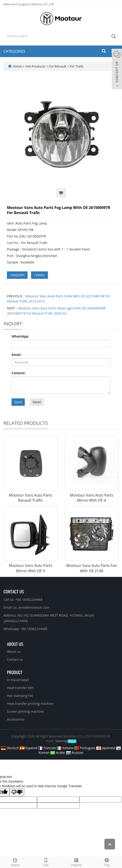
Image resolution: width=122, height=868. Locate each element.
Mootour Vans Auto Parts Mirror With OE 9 (30, 568)
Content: (19, 373)
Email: (17, 355)
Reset (37, 402)
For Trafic (76, 66)
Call (46, 862)
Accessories (16, 719)
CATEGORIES (14, 51)
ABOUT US (15, 644)
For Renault (57, 66)
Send (18, 402)
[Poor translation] (17, 792)
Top (107, 862)
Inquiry (76, 862)
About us (14, 652)
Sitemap (61, 741)
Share (15, 862)
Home (17, 66)
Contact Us (14, 591)
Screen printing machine (25, 711)
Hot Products (36, 66)
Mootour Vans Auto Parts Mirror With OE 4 (92, 498)
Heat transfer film (20, 688)
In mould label (18, 680)
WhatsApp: (20, 336)
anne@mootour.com (34, 607)
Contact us (15, 659)
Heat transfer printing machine (30, 704)
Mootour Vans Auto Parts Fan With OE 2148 (91, 568)
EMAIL (39, 275)
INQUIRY (17, 275)
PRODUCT (15, 672)
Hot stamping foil (20, 696)
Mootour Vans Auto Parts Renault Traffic (30, 498)
